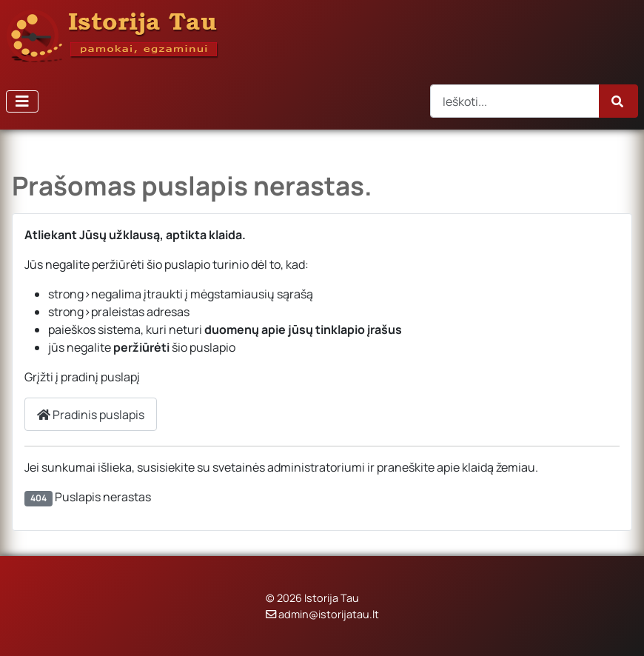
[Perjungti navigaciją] (22, 101)
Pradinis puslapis (91, 415)
